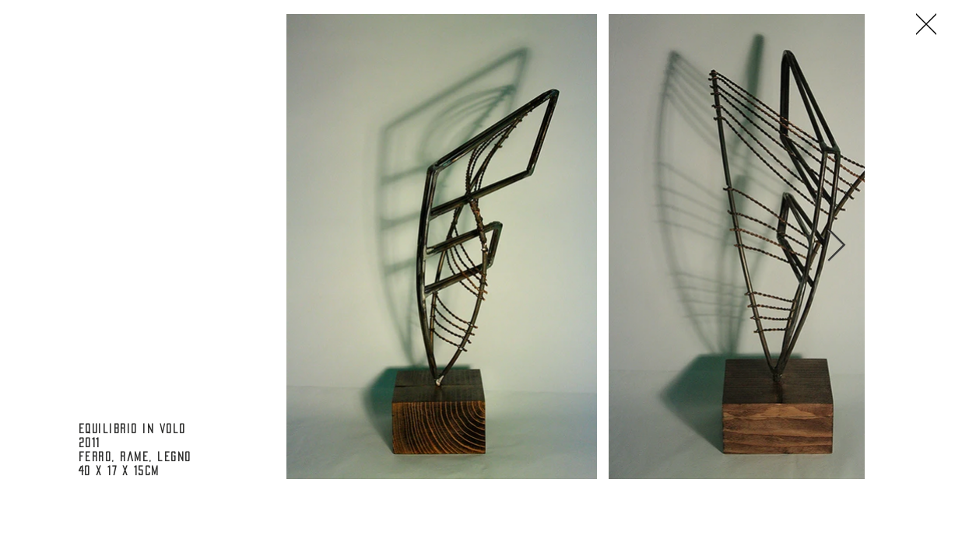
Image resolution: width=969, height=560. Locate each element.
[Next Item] (836, 246)
